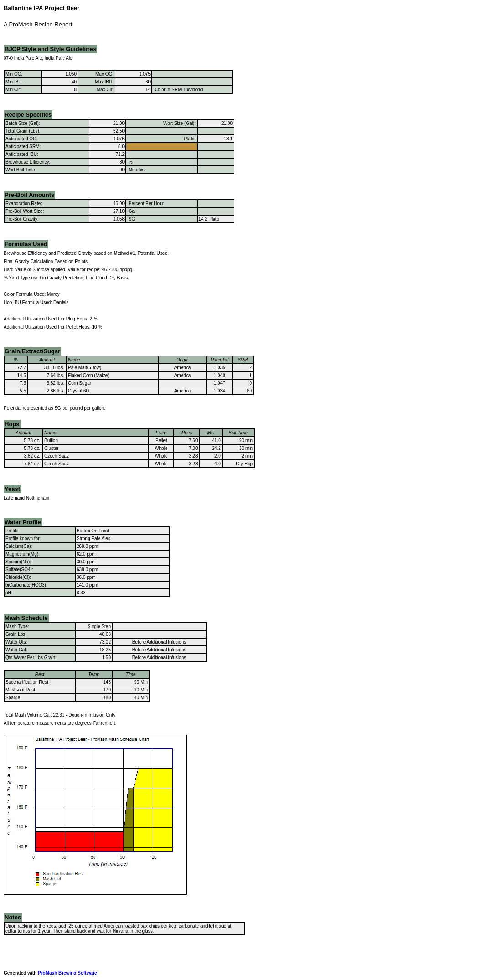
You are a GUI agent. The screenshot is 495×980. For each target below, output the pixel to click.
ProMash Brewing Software (67, 973)
